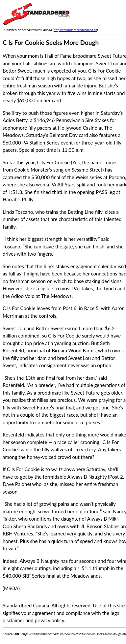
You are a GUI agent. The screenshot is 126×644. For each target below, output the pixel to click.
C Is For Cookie (53, 162)
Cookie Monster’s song (39, 170)
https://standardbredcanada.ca (75, 30)
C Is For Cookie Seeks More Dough (51, 42)
